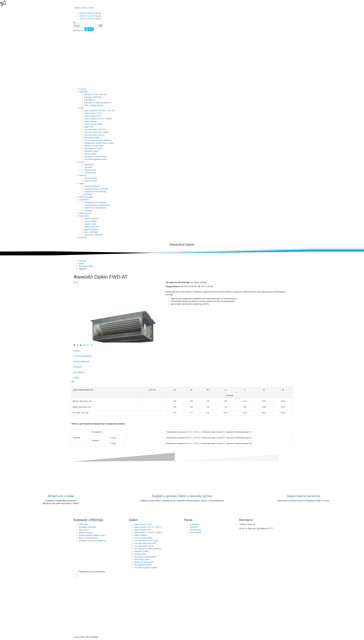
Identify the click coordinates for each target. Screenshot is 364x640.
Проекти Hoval (91, 181)
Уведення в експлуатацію (95, 192)
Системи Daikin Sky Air (94, 135)
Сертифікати (90, 100)
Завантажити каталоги (303, 496)
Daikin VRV (89, 127)
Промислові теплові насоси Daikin (99, 143)
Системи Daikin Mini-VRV (95, 130)
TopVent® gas (90, 170)
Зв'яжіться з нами (61, 496)
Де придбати (79, 372)
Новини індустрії (91, 227)
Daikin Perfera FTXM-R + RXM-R (98, 119)
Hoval (81, 162)
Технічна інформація (83, 356)
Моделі (77, 351)
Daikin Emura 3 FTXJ (93, 113)
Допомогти (84, 30)
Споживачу (84, 200)
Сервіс (82, 183)
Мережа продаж (86, 197)
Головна (82, 89)
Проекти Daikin (91, 178)
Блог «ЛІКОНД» (91, 232)
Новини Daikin (90, 221)
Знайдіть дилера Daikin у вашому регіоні (182, 496)
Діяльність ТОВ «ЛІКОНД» (96, 94)
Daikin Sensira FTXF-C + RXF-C (148, 527)
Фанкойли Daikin (91, 151)
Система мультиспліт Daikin (96, 132)
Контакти (88, 194)
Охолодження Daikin (93, 148)
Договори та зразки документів (98, 103)
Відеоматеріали (91, 229)
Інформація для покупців (95, 202)
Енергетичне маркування (95, 208)
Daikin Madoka (91, 121)
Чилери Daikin (90, 154)
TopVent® (88, 167)
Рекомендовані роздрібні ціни (97, 205)
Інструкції (78, 367)
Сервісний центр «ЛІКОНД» (96, 189)
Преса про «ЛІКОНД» (94, 235)
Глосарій (88, 210)
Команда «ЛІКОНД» (93, 97)
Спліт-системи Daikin (93, 124)
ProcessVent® (90, 173)
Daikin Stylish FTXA (93, 116)
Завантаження (85, 213)
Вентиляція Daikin (92, 138)
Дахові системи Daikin (94, 146)
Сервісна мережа (92, 186)
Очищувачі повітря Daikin (95, 156)
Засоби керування (81, 361)
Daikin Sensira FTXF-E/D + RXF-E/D (100, 111)
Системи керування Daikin (96, 159)
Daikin (81, 108)
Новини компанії (91, 219)
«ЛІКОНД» (83, 92)
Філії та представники (94, 105)
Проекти (83, 175)
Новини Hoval (90, 224)
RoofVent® (89, 165)
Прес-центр (84, 216)
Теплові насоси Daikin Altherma (98, 140)
